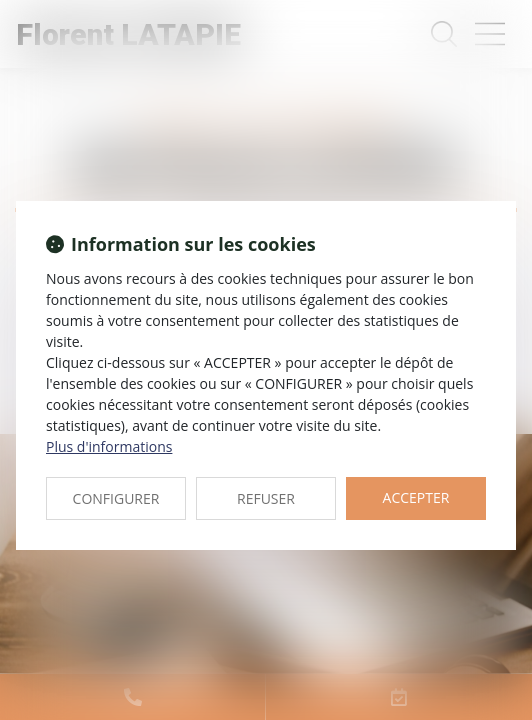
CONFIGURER (116, 498)
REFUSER (266, 498)
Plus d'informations (109, 446)
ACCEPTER (416, 497)
